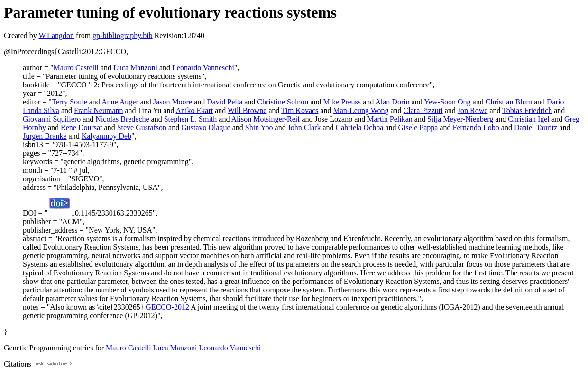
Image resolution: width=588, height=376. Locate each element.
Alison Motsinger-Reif (266, 119)
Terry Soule (69, 102)
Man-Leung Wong (361, 110)
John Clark (304, 127)
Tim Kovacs (300, 110)
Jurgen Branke (45, 136)
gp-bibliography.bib (123, 35)
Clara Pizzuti (423, 110)
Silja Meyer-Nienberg (460, 119)
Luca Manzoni (135, 68)
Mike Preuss (342, 102)
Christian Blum (509, 102)
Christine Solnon (283, 102)
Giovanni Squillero (52, 119)
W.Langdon (56, 35)
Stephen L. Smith (191, 119)
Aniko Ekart (195, 110)
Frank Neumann (99, 110)
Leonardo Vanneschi (203, 68)
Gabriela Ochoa (360, 127)
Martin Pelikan (390, 119)
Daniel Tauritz (536, 127)
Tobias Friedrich (527, 110)
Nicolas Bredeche (122, 119)
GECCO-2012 (167, 307)
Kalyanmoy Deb (106, 136)
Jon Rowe (473, 110)
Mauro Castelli (76, 68)
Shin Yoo (259, 127)
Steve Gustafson (142, 127)
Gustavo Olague (206, 127)
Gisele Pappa (418, 127)
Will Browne (247, 110)
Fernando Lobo (476, 127)
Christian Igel (529, 119)
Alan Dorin (392, 102)
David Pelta (225, 102)
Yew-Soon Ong (447, 102)
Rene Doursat (82, 127)
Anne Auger (120, 102)
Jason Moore (173, 102)
